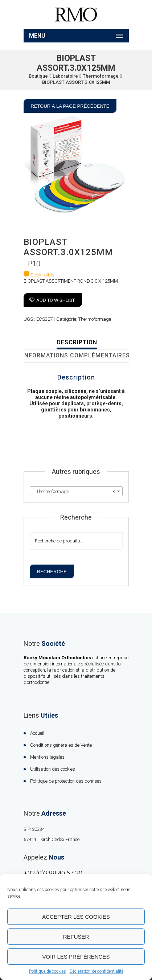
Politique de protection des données (66, 781)
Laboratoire (65, 76)
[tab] (77, 343)
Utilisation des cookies (53, 769)
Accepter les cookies (76, 917)
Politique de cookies (48, 971)
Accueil (37, 733)
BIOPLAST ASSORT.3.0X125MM (76, 82)
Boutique (38, 76)
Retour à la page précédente (70, 106)
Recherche (52, 572)
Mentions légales (47, 757)
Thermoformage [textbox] (74, 492)
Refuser (76, 937)
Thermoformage (101, 76)
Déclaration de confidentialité (96, 971)
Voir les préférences (76, 957)
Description (77, 342)
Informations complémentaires (76, 355)
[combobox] (76, 491)
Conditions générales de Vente (61, 745)
